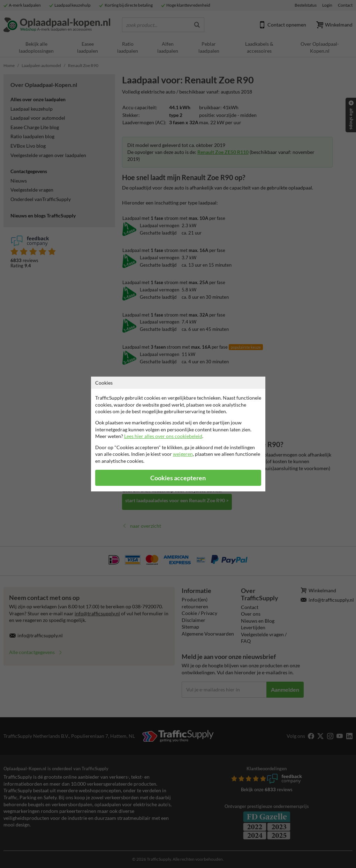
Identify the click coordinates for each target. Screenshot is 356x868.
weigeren (183, 454)
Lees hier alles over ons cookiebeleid (163, 436)
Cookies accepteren (178, 478)
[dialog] (178, 434)
